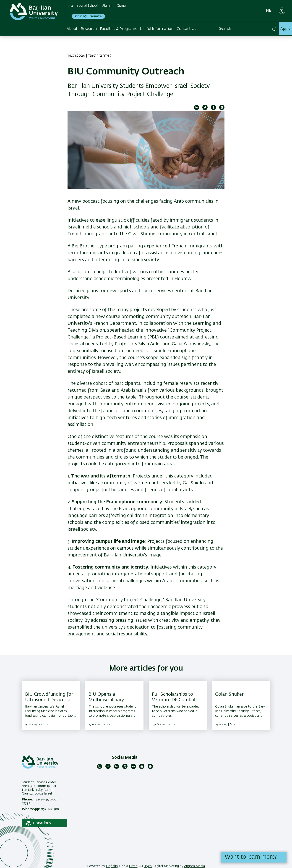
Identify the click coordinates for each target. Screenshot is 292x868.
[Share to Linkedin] (197, 109)
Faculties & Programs (118, 29)
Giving (121, 6)
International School (83, 6)
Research (89, 29)
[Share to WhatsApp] (222, 109)
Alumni (107, 6)
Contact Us (186, 29)
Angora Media (194, 866)
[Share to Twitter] (205, 109)
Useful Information (157, 29)
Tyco (148, 866)
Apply (285, 29)
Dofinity (112, 866)
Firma (133, 866)
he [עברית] (269, 11)
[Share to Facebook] (213, 109)
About (72, 29)
